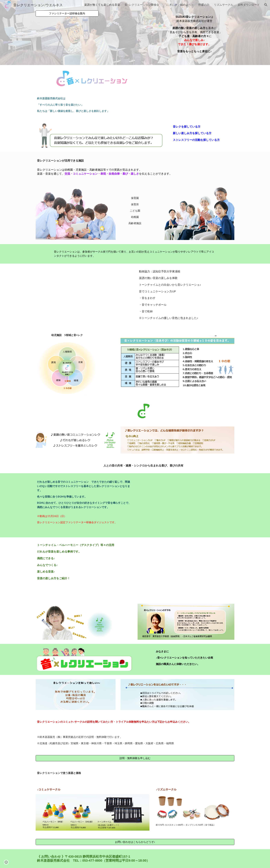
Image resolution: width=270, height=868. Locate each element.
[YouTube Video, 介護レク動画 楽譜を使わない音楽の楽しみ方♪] (186, 568)
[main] (194, 32)
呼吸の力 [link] (204, 5)
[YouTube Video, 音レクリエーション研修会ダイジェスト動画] (186, 505)
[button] (266, 5)
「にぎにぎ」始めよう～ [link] (179, 5)
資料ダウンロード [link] (249, 5)
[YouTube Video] (84, 295)
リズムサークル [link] (224, 5)
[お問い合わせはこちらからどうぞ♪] (135, 842)
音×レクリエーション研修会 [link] (142, 5)
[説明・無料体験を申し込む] (135, 758)
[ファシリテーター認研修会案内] (67, 13)
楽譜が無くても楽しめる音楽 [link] (102, 5)
